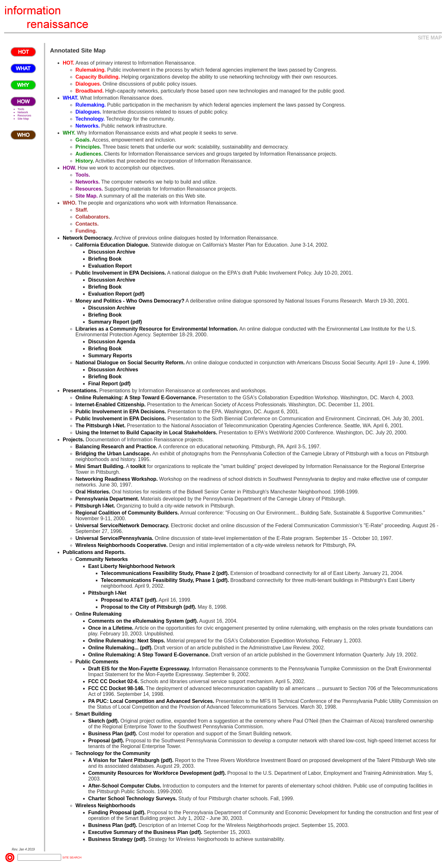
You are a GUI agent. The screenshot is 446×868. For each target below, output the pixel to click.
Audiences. (89, 154)
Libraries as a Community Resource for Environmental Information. (157, 329)
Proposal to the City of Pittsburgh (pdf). (149, 607)
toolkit (138, 466)
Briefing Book (105, 259)
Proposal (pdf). (106, 741)
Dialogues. (88, 84)
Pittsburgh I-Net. (95, 506)
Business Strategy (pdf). (117, 839)
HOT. (68, 63)
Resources (24, 115)
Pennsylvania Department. (107, 499)
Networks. (88, 126)
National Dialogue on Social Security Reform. (130, 363)
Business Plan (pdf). (113, 734)
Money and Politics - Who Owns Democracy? (130, 301)
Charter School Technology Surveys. (133, 798)
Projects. (74, 440)
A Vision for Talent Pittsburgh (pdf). (131, 760)
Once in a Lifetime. (111, 628)
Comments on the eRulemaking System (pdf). (143, 621)
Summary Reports (110, 356)
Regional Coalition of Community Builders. (127, 513)
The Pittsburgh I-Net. (100, 426)
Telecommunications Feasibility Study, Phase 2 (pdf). (165, 573)
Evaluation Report (110, 266)
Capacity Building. (98, 77)
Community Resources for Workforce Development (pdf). (157, 773)
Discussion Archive (112, 252)
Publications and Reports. (94, 552)
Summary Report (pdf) (115, 322)
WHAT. (71, 98)
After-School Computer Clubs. (125, 786)
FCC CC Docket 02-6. (113, 681)
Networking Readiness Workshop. (117, 479)
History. (85, 161)
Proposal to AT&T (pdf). (129, 600)
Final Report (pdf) (109, 384)
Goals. (83, 140)
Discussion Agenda (112, 342)
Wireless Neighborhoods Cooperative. (122, 545)
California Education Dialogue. (112, 245)
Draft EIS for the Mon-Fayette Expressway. (139, 669)
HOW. (70, 168)
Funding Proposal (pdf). (117, 812)
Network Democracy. (88, 238)
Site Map (23, 119)
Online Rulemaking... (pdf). (120, 648)
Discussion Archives (113, 370)
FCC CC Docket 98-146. (116, 688)
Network (23, 112)
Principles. (88, 147)
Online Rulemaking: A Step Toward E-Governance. (136, 398)
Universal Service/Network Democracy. (122, 525)
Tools (21, 109)
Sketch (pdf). (104, 721)
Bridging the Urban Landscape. (113, 454)
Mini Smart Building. (100, 466)
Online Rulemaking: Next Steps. (127, 641)
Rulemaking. (91, 70)
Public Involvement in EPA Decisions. (121, 273)
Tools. (83, 175)
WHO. (70, 203)
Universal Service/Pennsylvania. (114, 538)
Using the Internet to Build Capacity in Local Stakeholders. (146, 433)
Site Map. (87, 196)
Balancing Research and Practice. (116, 447)
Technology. (90, 119)
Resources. (89, 189)
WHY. (69, 133)
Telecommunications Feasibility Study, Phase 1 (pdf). (165, 580)
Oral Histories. (93, 492)
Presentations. (80, 391)
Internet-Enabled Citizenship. (110, 405)
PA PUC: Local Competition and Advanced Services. (151, 701)
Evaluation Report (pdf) (116, 294)
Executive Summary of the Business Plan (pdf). (145, 832)
